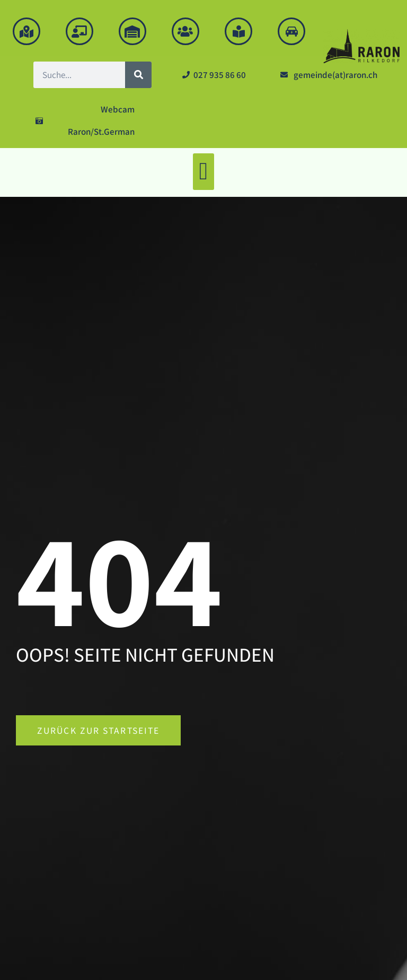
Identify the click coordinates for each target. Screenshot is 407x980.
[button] (203, 172)
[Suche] (138, 75)
